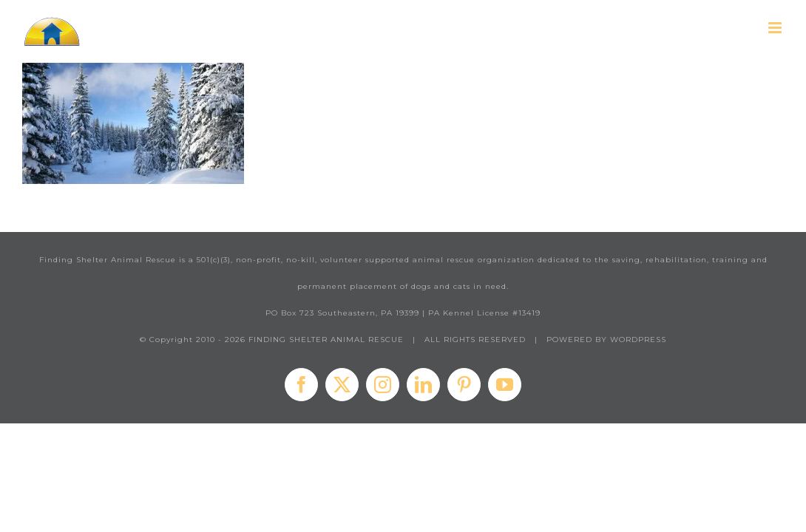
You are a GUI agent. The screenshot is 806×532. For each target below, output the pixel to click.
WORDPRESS (638, 340)
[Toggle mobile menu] (776, 28)
